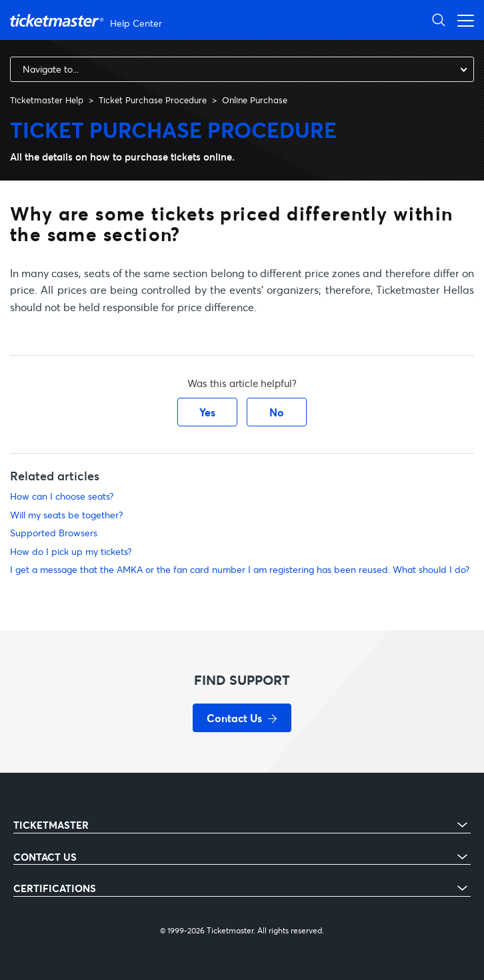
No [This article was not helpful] (277, 412)
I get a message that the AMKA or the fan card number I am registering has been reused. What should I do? (240, 569)
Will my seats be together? (66, 515)
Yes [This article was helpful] (207, 412)
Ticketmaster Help (47, 100)
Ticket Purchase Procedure (153, 100)
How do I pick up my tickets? (71, 551)
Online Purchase (255, 100)
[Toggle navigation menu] (462, 20)
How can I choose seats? (62, 496)
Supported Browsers (54, 533)
